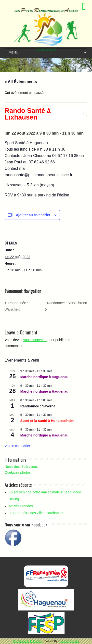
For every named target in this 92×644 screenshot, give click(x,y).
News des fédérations (21, 467)
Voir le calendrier (17, 446)
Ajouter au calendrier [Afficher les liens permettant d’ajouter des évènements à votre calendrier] (33, 215)
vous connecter (35, 340)
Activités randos (21, 506)
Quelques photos (18, 472)
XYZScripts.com (69, 641)
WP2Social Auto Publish (27, 641)
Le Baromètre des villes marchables (36, 513)
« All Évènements (21, 82)
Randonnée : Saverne (38, 406)
